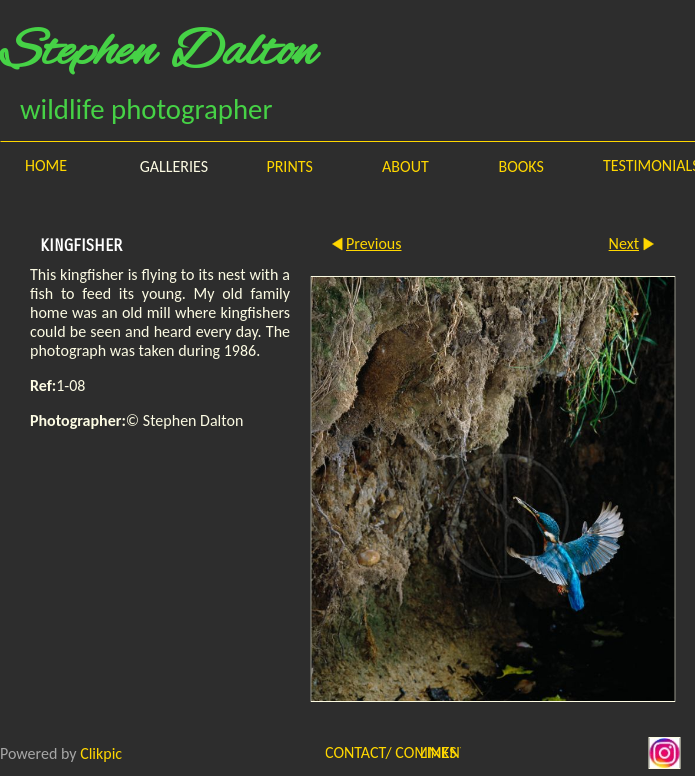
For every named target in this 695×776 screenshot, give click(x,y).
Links (438, 752)
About (405, 166)
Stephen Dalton (158, 53)
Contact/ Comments (359, 752)
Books (520, 166)
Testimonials (649, 165)
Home (46, 165)
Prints (289, 166)
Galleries (174, 166)
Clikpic (101, 752)
